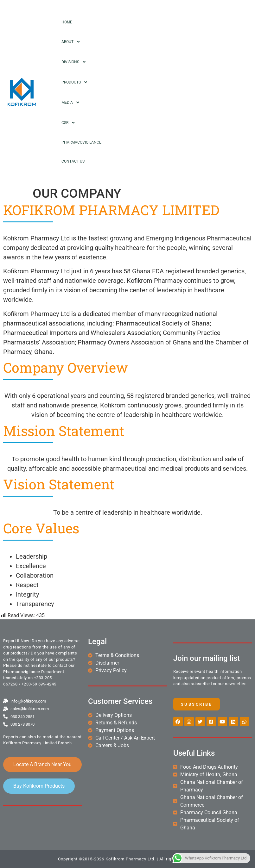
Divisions (75, 62)
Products (76, 82)
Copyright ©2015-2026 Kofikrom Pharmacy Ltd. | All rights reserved (128, 859)
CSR (70, 123)
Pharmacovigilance (81, 142)
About (72, 42)
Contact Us (73, 161)
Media (72, 102)
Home (67, 22)
